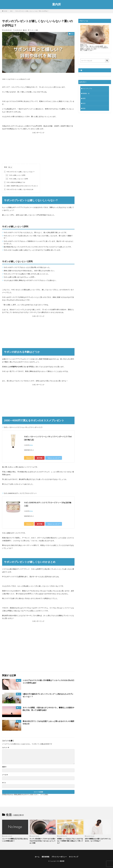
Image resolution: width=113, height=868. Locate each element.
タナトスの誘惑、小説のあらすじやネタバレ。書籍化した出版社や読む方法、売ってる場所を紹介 (48, 709)
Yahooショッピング (54, 458)
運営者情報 (45, 857)
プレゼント (32, 30)
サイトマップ (74, 857)
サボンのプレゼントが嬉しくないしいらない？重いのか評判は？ (32, 11)
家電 (84, 98)
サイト (4, 783)
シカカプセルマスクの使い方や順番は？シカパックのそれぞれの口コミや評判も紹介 (48, 682)
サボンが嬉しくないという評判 (17, 179)
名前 (4, 767)
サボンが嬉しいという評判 (15, 175)
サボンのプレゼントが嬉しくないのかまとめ (19, 189)
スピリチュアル (87, 88)
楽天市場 (40, 458)
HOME (5, 11)
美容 (37, 30)
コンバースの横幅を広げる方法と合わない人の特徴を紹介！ (15, 840)
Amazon (29, 458)
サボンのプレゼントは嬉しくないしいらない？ (19, 172)
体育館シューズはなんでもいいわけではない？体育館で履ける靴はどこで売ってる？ (70, 841)
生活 (11, 11)
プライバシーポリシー (59, 857)
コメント (6, 747)
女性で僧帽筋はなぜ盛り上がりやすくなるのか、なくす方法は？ (98, 840)
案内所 (57, 4)
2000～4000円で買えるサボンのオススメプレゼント (21, 186)
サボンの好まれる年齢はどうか (15, 182)
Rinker (31, 445)
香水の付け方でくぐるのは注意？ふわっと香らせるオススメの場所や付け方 (48, 722)
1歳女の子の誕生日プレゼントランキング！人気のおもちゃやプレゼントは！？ (48, 695)
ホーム (37, 857)
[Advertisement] (38, 147)
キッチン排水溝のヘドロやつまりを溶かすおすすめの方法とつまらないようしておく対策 (43, 841)
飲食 (84, 108)
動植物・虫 (86, 93)
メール (5, 775)
